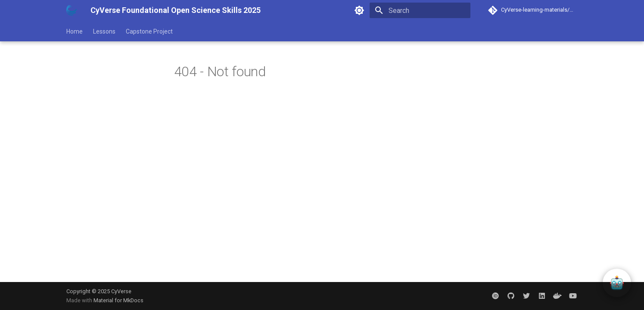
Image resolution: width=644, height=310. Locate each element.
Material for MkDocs (118, 300)
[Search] (420, 10)
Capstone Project (149, 31)
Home (75, 31)
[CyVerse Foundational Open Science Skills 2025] (72, 10)
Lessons (104, 31)
